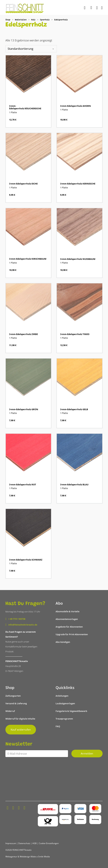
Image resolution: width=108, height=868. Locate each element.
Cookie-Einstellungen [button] (49, 843)
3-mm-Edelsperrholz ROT (23, 484)
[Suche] (85, 8)
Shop (8, 20)
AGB (35, 843)
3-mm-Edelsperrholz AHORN (76, 106)
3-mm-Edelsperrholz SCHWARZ (26, 560)
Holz (33, 20)
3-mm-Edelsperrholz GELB (74, 409)
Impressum (11, 843)
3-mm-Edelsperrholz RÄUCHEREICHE (25, 107)
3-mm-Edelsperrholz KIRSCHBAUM (28, 259)
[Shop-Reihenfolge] (31, 49)
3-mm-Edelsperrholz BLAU (74, 484)
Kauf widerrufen (21, 730)
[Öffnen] (102, 8)
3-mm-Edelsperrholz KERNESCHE (78, 184)
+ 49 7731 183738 (17, 619)
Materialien (21, 20)
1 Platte (13, 112)
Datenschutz (24, 843)
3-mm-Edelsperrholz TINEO (75, 334)
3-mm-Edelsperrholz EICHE (23, 184)
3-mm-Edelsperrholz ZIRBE (23, 334)
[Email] (37, 754)
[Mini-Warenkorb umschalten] (91, 8)
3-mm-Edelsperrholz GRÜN (24, 409)
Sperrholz (45, 20)
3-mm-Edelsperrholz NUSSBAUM (78, 259)
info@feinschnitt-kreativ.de (23, 625)
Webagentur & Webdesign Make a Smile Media (28, 857)
